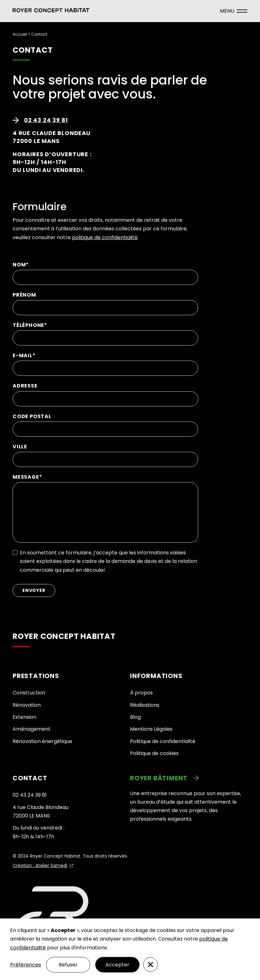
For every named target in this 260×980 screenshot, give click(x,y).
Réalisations (145, 705)
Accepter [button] (117, 965)
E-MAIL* (24, 355)
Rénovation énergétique (42, 741)
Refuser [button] (68, 965)
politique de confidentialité (105, 237)
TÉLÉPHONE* (30, 325)
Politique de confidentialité (163, 741)
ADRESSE (25, 386)
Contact (39, 34)
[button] (51, 11)
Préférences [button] (26, 965)
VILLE (20, 447)
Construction (29, 693)
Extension (24, 717)
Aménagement (32, 729)
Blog (135, 717)
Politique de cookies (154, 753)
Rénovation (27, 705)
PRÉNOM (24, 295)
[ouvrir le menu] (234, 11)
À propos (141, 693)
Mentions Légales (151, 729)
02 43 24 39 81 (30, 795)
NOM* (21, 265)
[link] (189, 778)
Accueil (20, 34)
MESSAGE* (27, 477)
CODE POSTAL (32, 416)
